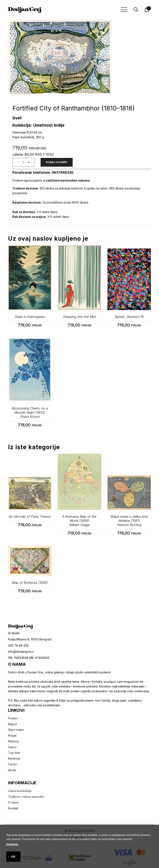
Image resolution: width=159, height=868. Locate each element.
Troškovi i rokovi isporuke (26, 797)
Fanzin (13, 764)
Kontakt (13, 808)
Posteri (13, 718)
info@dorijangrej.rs (21, 652)
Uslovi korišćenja (20, 791)
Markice (14, 741)
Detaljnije (12, 844)
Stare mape (16, 730)
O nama (13, 802)
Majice (13, 724)
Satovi (12, 747)
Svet (17, 118)
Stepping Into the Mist (79, 317)
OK (13, 857)
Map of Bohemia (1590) (30, 583)
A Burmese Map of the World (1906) (79, 521)
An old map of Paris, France (30, 516)
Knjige (12, 735)
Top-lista (14, 753)
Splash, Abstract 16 (129, 317)
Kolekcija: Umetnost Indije (39, 125)
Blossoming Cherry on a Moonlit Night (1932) (30, 412)
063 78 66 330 (18, 646)
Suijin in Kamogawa (30, 317)
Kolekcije (14, 758)
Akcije (12, 770)
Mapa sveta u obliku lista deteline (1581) (129, 521)
